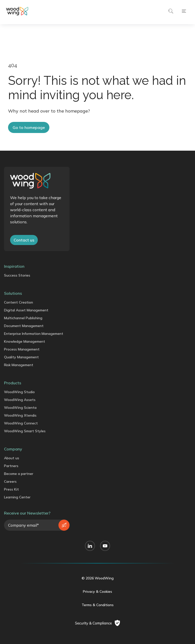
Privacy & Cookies (97, 592)
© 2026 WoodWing (98, 578)
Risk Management (19, 365)
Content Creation (19, 302)
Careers (10, 481)
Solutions (13, 293)
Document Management (24, 326)
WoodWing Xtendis (20, 415)
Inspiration (14, 266)
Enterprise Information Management (34, 334)
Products (13, 383)
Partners (11, 466)
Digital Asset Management (26, 310)
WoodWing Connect (21, 423)
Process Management (22, 349)
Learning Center (17, 497)
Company (13, 449)
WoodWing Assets (20, 400)
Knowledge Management (25, 341)
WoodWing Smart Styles (25, 431)
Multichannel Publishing (23, 318)
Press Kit (11, 489)
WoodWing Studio (19, 392)
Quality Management (21, 357)
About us (12, 458)
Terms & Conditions (98, 605)
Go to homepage (29, 127)
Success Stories (17, 275)
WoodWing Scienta (20, 408)
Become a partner (19, 474)
